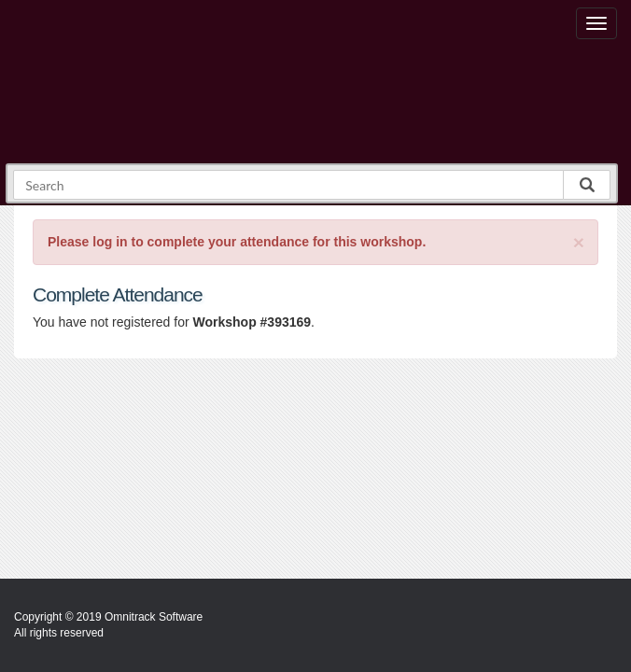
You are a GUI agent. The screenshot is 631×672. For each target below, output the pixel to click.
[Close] (579, 242)
